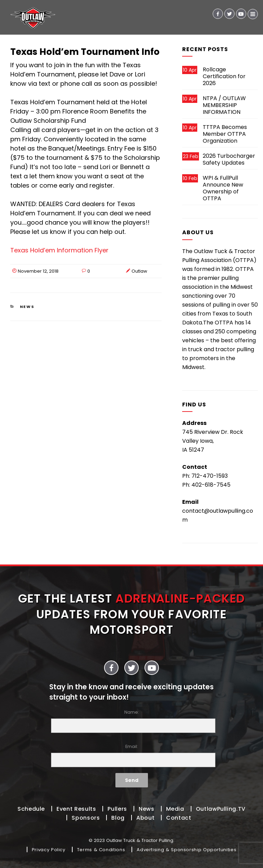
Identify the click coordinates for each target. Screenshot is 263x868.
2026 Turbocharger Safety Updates (229, 159)
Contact (179, 818)
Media (175, 809)
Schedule (31, 809)
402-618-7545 (211, 485)
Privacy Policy (49, 850)
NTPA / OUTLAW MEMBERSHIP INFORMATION (224, 105)
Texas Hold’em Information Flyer (59, 250)
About (145, 818)
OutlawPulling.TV (221, 809)
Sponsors (86, 818)
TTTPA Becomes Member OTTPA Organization (225, 134)
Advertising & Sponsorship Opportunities (186, 850)
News (27, 307)
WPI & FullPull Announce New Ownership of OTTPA (223, 188)
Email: (131, 755)
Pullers (117, 809)
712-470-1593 (210, 476)
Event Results (76, 809)
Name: (131, 721)
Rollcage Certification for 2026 (224, 76)
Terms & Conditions (101, 850)
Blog (118, 818)
